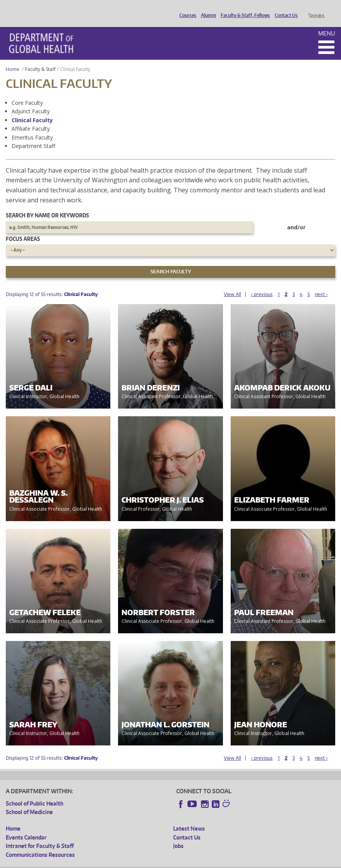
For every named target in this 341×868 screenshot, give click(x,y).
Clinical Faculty (32, 109)
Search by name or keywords (47, 204)
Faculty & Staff (40, 58)
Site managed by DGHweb (185, 862)
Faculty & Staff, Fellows (243, 9)
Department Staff (33, 135)
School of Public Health (35, 793)
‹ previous (262, 283)
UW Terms (139, 862)
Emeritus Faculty (32, 127)
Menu (327, 23)
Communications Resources (40, 844)
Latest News (189, 818)
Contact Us (284, 9)
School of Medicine (29, 801)
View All (232, 283)
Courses (186, 9)
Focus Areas (23, 228)
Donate (316, 9)
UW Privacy (108, 862)
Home (13, 58)
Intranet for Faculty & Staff (40, 835)
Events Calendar (26, 827)
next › (321, 283)
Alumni (207, 9)
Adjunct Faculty (31, 100)
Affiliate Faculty (31, 118)
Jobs (178, 835)
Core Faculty (27, 92)
